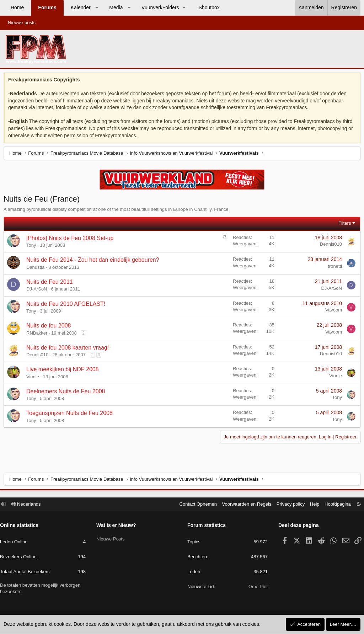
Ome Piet (256, 588)
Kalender (81, 7)
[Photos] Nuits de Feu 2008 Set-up (72, 240)
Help (311, 505)
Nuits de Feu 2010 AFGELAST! (68, 306)
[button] (97, 8)
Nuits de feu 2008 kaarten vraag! (69, 349)
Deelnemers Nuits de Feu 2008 (67, 393)
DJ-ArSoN (39, 291)
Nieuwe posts (22, 23)
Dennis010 (329, 246)
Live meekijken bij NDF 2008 (64, 371)
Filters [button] (343, 225)
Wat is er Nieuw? (118, 526)
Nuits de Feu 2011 (51, 284)
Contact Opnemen (195, 505)
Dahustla (37, 269)
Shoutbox (209, 7)
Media (116, 7)
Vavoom (332, 312)
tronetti (333, 268)
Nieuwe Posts (112, 538)
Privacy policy (287, 505)
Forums (47, 7)
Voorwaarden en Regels (243, 505)
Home (17, 7)
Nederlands (30, 505)
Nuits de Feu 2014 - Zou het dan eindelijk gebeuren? (95, 262)
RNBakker (39, 335)
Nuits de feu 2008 (50, 327)
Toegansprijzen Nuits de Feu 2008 (71, 415)
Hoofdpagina (334, 505)
